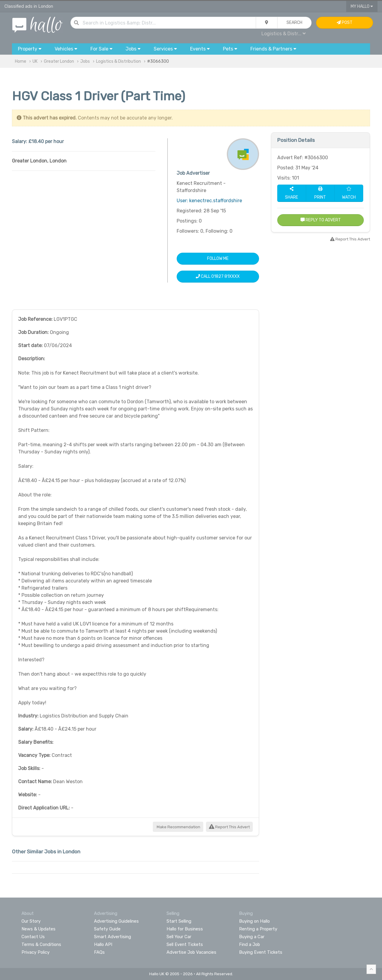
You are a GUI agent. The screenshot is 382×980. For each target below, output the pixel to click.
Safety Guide (107, 929)
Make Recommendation (178, 827)
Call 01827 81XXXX (218, 276)
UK (35, 61)
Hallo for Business (185, 929)
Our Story (31, 921)
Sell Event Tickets (185, 944)
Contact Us (33, 937)
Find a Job (249, 944)
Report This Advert (229, 827)
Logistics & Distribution (118, 61)
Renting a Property (258, 929)
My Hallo (362, 6)
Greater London (59, 61)
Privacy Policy (36, 952)
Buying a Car (252, 937)
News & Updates (38, 929)
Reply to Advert (321, 220)
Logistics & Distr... (284, 34)
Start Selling (179, 921)
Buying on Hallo (254, 921)
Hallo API (103, 944)
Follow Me (218, 259)
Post (345, 23)
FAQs (99, 952)
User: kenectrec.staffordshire (209, 201)
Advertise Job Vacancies (191, 952)
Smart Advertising (113, 937)
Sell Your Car (179, 937)
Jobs (85, 61)
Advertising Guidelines (116, 921)
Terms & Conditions (41, 944)
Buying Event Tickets (261, 952)
